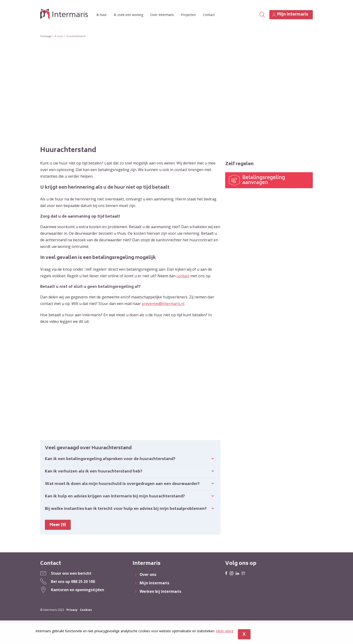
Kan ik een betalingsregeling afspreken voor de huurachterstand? (110, 459)
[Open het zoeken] (262, 15)
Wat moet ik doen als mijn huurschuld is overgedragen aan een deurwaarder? (122, 484)
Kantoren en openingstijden (78, 590)
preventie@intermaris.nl (163, 304)
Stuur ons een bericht (71, 573)
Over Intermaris (162, 15)
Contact (209, 15)
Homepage (46, 36)
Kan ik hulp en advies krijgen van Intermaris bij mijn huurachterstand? (115, 496)
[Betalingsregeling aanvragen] (269, 180)
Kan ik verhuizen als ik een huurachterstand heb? (94, 472)
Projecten (188, 15)
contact (183, 276)
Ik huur (102, 15)
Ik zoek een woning (128, 15)
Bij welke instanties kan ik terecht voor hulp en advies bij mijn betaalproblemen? (126, 509)
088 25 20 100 (83, 582)
